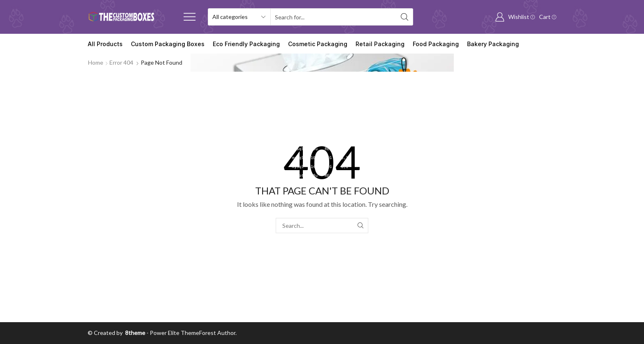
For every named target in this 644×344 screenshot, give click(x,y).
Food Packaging (436, 44)
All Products (105, 44)
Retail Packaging (380, 44)
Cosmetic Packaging (318, 44)
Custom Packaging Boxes (168, 44)
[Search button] (405, 17)
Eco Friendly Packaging (246, 44)
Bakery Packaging (493, 44)
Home (96, 62)
